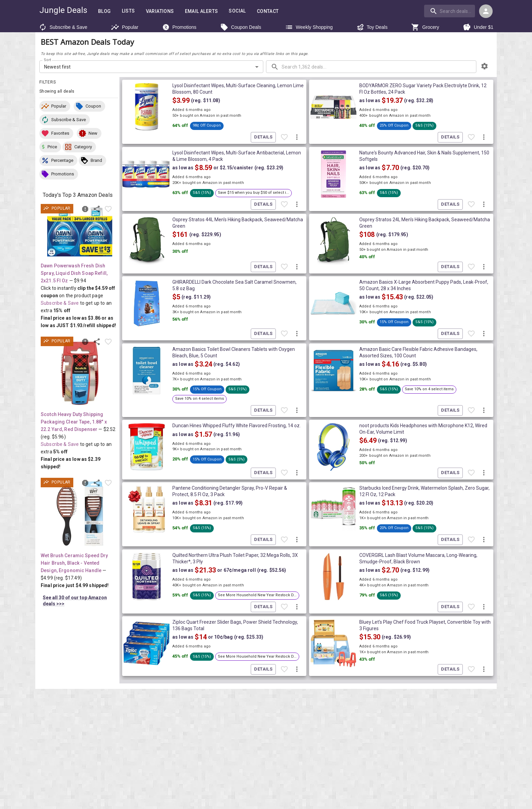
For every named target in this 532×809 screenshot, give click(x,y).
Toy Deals (372, 27)
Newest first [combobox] (58, 67)
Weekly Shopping (309, 27)
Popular (125, 27)
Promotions (179, 27)
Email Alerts (202, 11)
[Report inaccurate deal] (85, 209)
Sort (48, 60)
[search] (450, 11)
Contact (268, 11)
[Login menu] (486, 11)
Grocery (425, 27)
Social (237, 11)
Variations (160, 11)
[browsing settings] (484, 66)
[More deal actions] (297, 137)
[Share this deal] (97, 209)
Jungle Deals (63, 10)
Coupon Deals (241, 27)
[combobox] (450, 11)
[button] (55, 106)
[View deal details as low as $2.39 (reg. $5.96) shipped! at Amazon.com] (80, 373)
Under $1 (478, 27)
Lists (128, 11)
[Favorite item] (108, 209)
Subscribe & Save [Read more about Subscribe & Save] (60, 303)
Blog (104, 11)
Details (263, 137)
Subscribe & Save (63, 27)
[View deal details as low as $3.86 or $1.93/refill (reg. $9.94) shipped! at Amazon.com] (80, 232)
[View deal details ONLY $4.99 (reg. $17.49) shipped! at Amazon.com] (80, 514)
